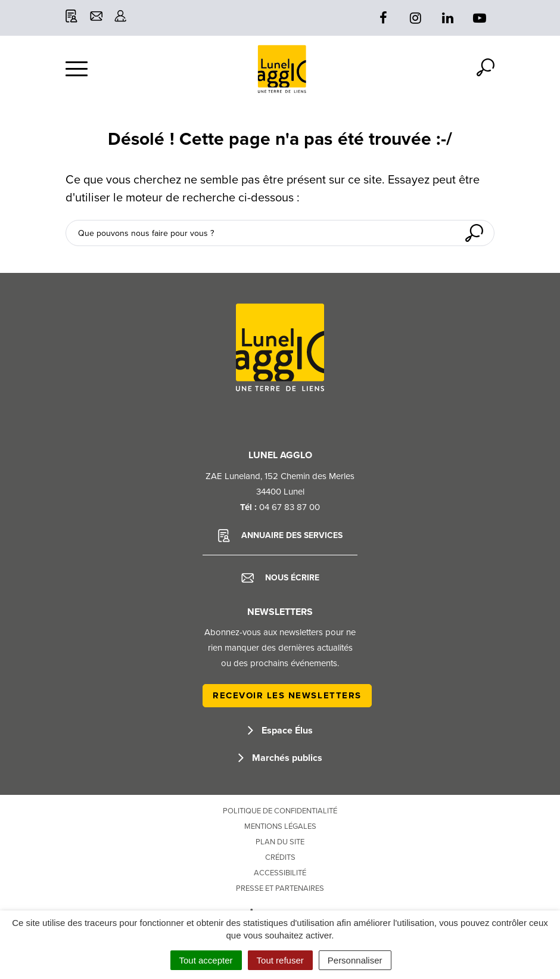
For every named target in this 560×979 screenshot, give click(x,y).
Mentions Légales (280, 826)
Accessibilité (280, 873)
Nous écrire (280, 578)
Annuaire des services (280, 536)
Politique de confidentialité (280, 811)
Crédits (280, 857)
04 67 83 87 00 (290, 507)
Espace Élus (280, 731)
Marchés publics (280, 758)
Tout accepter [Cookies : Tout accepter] (206, 960)
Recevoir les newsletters (287, 695)
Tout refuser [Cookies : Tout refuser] (280, 960)
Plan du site (280, 842)
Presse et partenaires (280, 888)
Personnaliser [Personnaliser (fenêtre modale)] (355, 960)
